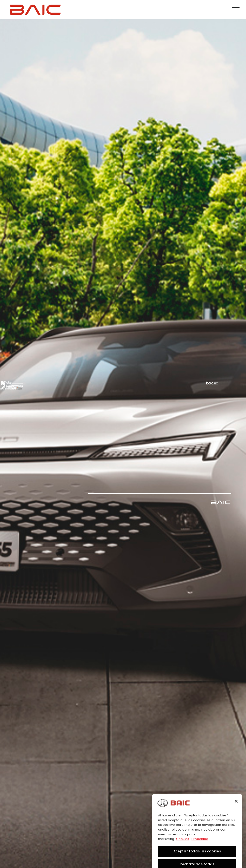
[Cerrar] (236, 807)
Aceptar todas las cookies (197, 857)
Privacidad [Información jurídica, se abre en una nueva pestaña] (200, 845)
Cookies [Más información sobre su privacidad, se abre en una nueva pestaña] (183, 845)
